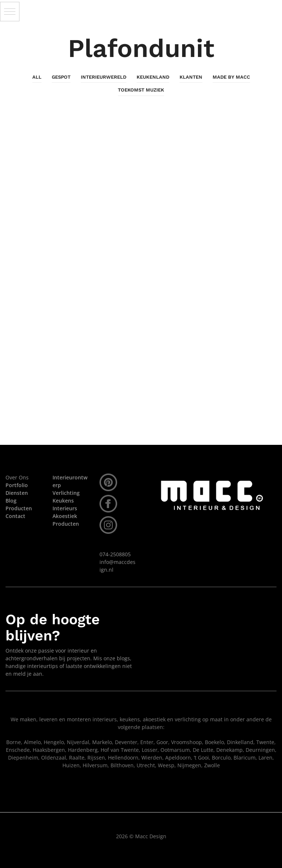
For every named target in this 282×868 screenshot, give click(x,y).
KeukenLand (153, 77)
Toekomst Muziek (141, 90)
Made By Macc (231, 77)
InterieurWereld (104, 77)
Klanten (191, 77)
